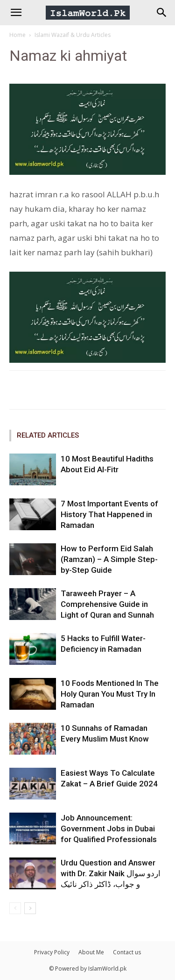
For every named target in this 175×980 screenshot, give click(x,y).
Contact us (127, 952)
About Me (91, 952)
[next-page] (30, 908)
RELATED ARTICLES (48, 435)
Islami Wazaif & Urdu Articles (73, 35)
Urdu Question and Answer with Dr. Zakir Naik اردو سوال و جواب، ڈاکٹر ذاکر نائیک (111, 873)
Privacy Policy (52, 952)
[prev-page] (15, 908)
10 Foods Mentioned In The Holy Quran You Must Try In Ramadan (110, 694)
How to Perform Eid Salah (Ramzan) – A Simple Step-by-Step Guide (109, 559)
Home (17, 35)
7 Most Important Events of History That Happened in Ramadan (109, 514)
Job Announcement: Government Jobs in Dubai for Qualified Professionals (109, 829)
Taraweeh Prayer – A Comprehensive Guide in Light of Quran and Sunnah (107, 604)
